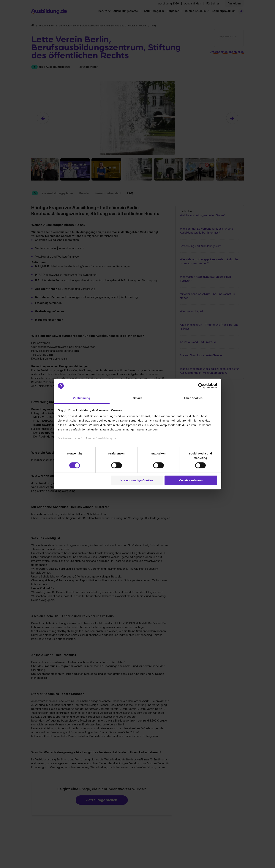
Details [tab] (137, 398)
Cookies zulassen (191, 480)
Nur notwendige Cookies (137, 480)
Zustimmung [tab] (82, 398)
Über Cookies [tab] (193, 398)
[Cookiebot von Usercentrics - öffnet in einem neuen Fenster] (201, 386)
